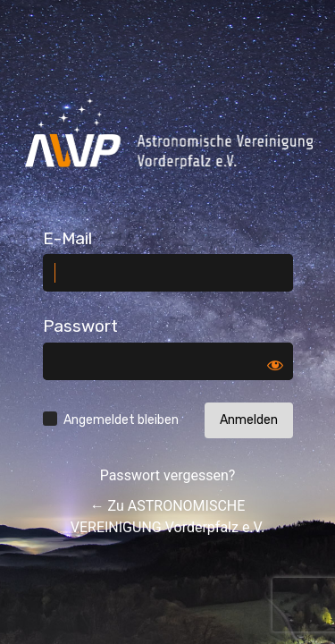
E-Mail (67, 238)
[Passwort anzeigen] (275, 365)
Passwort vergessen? (168, 475)
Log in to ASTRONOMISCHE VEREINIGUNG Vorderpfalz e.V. (169, 133)
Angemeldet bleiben (121, 420)
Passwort (80, 326)
